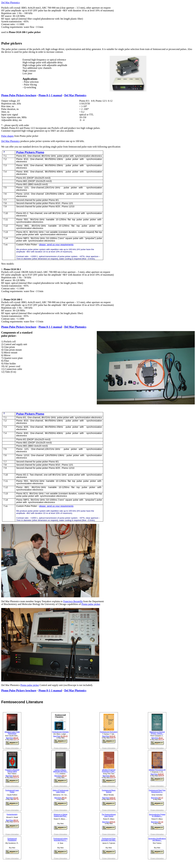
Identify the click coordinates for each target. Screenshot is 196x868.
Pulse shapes (7, 136)
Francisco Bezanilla (73, 601)
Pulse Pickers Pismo (30, 152)
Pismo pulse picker (91, 604)
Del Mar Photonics (10, 3)
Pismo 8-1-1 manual (50, 95)
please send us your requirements (56, 245)
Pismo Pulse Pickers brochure (19, 95)
